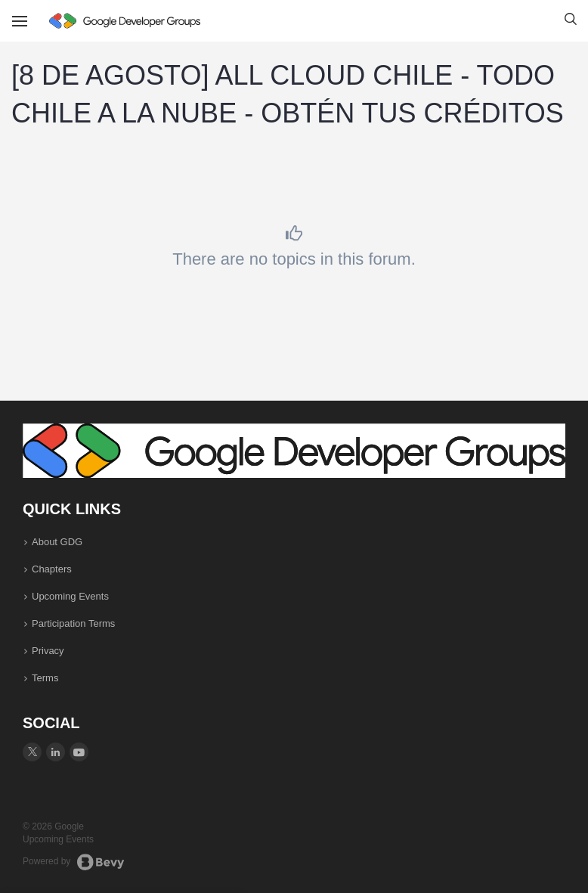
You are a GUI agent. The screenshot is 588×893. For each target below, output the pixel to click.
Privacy (48, 651)
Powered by (74, 862)
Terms (45, 678)
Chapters (52, 569)
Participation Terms (73, 623)
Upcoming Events (70, 596)
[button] (571, 21)
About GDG (57, 542)
